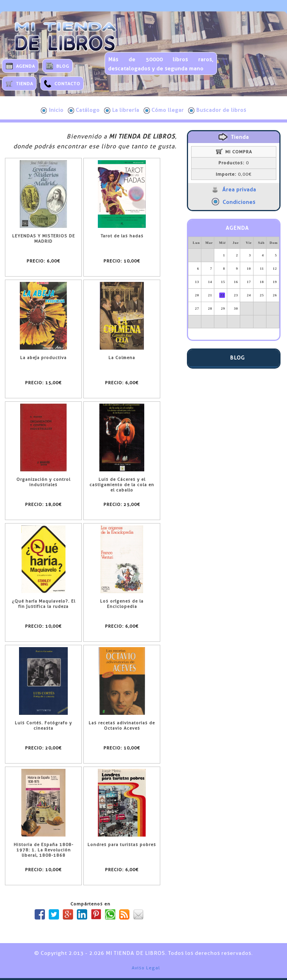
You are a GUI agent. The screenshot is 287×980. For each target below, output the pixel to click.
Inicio (52, 110)
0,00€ (234, 174)
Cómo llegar (164, 110)
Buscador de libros (217, 110)
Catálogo (84, 110)
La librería (122, 110)
